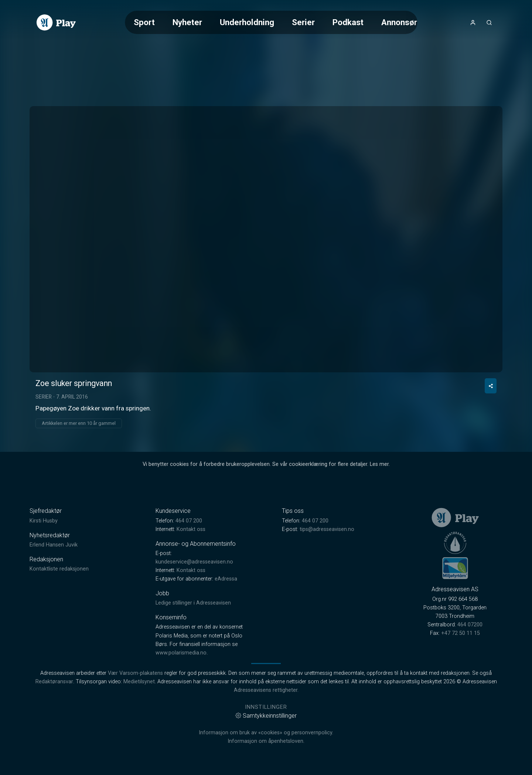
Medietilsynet (139, 682)
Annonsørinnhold (413, 22)
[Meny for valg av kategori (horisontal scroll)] (271, 22)
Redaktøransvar (54, 682)
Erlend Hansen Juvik (54, 545)
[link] (56, 23)
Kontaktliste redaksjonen (59, 569)
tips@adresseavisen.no (327, 529)
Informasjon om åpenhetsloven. (266, 741)
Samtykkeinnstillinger (266, 716)
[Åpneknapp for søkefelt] (489, 23)
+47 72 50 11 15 (461, 633)
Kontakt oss (191, 529)
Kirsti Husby (44, 521)
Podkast (348, 22)
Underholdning (247, 22)
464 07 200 (189, 521)
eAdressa (226, 579)
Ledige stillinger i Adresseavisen (193, 603)
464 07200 (470, 625)
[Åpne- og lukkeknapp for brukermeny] (473, 23)
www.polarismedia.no (181, 653)
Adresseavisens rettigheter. (266, 690)
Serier (303, 22)
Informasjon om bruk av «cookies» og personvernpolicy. (266, 733)
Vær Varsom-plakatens (135, 673)
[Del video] (491, 386)
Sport (144, 22)
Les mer (379, 464)
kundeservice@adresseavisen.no (194, 562)
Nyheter (187, 22)
